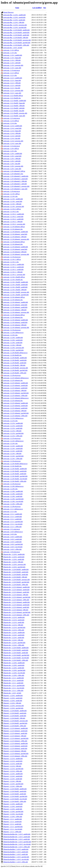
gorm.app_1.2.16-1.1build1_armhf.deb (15, 287)
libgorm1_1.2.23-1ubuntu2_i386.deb (15, 751)
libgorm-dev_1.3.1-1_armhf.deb (13, 683)
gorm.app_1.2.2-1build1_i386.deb (14, 106)
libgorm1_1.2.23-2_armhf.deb (13, 764)
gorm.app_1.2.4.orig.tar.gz (12, 146)
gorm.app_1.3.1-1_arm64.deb (13, 517)
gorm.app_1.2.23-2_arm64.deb (13, 426)
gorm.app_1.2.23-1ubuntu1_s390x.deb (15, 396)
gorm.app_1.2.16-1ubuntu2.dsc (13, 317)
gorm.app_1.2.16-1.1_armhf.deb (13, 270)
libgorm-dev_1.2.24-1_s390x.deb (14, 645)
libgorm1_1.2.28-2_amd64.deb (13, 804)
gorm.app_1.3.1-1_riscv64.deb (13, 524)
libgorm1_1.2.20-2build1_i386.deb (14, 718)
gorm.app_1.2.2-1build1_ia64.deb (14, 108)
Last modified (37, 8)
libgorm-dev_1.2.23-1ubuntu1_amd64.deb (17, 587)
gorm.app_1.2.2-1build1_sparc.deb (14, 116)
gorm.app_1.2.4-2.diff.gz (11, 121)
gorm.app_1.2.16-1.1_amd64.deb (14, 264)
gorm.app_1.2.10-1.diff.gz (12, 194)
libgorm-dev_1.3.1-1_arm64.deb (13, 680)
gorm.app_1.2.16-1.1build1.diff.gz (14, 277)
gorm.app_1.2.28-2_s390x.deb (13, 504)
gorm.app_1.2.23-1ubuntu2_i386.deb (15, 411)
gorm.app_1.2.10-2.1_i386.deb (13, 222)
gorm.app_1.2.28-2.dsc (11, 489)
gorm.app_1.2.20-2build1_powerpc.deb (16, 368)
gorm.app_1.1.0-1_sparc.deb (12, 68)
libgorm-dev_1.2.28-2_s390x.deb (14, 675)
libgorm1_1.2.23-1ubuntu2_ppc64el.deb (16, 754)
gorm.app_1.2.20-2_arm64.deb (13, 340)
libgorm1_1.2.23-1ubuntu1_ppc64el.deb (16, 738)
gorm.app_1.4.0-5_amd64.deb (13, 537)
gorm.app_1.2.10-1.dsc (11, 196)
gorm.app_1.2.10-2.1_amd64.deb (14, 214)
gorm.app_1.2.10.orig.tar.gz (12, 257)
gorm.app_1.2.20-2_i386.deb (12, 345)
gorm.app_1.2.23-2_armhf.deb (13, 428)
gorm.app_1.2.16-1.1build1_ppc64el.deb (16, 295)
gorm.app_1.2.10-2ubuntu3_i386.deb (15, 252)
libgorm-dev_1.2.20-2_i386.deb (13, 562)
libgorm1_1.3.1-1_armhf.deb (12, 824)
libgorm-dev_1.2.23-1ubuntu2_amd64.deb (17, 602)
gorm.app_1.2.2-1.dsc (10, 75)
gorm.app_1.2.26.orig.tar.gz (12, 484)
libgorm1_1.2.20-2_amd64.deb (13, 696)
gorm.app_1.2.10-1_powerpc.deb (14, 206)
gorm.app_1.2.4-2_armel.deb (12, 128)
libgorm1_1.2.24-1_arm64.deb (13, 776)
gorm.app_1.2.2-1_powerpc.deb (13, 91)
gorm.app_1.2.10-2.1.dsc (11, 212)
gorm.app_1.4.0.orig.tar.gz (12, 552)
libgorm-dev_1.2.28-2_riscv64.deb (14, 673)
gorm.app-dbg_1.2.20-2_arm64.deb (14, 17)
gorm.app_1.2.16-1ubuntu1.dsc (13, 300)
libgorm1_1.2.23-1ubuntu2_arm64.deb (15, 746)
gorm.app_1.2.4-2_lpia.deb (12, 138)
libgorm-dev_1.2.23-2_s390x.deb (14, 630)
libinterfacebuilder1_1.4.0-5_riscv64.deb (16, 859)
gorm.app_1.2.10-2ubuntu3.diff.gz (14, 242)
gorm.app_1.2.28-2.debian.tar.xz (13, 486)
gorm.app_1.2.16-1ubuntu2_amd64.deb (16, 320)
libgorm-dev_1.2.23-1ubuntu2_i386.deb (16, 610)
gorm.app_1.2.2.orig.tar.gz (12, 118)
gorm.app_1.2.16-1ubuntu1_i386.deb (15, 310)
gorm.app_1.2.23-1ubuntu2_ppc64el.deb (16, 413)
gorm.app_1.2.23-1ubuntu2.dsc (13, 401)
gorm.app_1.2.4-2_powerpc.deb (13, 141)
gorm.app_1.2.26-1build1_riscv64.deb (15, 479)
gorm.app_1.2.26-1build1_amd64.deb (15, 469)
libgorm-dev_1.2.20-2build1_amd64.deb (16, 570)
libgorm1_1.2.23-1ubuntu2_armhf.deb (15, 748)
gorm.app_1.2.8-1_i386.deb (12, 159)
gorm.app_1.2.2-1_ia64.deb (12, 85)
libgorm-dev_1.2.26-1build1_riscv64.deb (16, 658)
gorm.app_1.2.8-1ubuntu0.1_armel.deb (15, 179)
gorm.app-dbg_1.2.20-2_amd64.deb (15, 15)
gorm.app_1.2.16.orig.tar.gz (12, 330)
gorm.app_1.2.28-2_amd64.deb (13, 491)
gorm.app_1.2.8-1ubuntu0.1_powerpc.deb (16, 186)
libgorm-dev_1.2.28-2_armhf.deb (14, 668)
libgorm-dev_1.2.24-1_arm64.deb (14, 635)
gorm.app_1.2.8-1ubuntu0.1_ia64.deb (15, 184)
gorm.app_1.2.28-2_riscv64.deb (13, 501)
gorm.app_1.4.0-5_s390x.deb (12, 549)
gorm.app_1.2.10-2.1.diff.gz (12, 209)
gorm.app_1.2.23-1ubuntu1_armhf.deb (15, 388)
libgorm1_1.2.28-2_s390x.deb (13, 817)
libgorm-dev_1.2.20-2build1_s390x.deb (16, 585)
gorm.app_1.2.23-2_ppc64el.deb (13, 433)
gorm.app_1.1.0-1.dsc (10, 53)
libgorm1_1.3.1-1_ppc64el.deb (13, 827)
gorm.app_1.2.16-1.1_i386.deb (13, 272)
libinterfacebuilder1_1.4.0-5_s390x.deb (16, 862)
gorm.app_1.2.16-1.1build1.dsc (13, 280)
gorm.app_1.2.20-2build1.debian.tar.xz (15, 353)
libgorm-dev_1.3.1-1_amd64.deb (14, 678)
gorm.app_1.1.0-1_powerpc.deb (13, 65)
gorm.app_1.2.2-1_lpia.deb (12, 88)
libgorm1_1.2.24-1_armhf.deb (13, 779)
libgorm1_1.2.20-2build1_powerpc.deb (16, 721)
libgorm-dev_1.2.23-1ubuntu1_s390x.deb (16, 600)
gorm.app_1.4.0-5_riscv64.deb (13, 547)
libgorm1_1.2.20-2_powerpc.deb (14, 706)
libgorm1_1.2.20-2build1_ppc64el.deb (15, 723)
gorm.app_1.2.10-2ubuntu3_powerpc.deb (16, 254)
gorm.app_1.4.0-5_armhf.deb (12, 542)
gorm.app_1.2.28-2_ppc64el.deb (13, 499)
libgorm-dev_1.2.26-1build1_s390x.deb (16, 660)
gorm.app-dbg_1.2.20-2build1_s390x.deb (16, 45)
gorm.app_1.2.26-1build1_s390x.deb (15, 481)
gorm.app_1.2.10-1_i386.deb (12, 204)
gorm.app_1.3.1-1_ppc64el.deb (13, 522)
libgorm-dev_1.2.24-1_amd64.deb (14, 633)
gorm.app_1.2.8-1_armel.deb (12, 156)
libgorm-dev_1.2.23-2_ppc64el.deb (14, 627)
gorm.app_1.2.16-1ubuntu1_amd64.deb (16, 302)
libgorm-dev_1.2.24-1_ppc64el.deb (14, 643)
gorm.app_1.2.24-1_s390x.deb (13, 459)
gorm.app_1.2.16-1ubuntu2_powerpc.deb (16, 327)
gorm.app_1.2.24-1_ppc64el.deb (13, 456)
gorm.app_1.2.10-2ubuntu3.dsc (13, 244)
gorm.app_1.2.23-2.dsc (11, 421)
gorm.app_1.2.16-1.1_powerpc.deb (14, 275)
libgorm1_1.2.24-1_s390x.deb (13, 786)
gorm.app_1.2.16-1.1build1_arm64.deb (16, 285)
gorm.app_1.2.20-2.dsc (11, 335)
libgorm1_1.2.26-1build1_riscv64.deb (15, 799)
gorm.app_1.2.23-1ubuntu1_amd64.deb (16, 383)
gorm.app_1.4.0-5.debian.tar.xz (13, 532)
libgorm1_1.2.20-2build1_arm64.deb (15, 713)
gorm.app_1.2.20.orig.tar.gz (12, 375)
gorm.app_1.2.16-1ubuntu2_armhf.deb (15, 322)
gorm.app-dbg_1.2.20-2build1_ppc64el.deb (17, 43)
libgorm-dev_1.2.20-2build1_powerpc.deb (17, 580)
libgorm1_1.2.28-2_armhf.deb (13, 809)
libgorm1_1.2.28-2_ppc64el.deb (13, 812)
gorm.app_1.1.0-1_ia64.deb (12, 63)
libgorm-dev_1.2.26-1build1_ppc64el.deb (16, 655)
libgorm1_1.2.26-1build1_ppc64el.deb (15, 796)
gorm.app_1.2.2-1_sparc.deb (12, 93)
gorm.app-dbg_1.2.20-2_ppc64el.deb (15, 27)
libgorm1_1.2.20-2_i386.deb (12, 703)
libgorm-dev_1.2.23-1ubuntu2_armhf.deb (16, 607)
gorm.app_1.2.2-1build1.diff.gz (13, 96)
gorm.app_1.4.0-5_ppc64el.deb (13, 544)
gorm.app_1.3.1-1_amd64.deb (13, 514)
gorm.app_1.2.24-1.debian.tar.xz (13, 441)
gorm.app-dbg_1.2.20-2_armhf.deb (14, 20)
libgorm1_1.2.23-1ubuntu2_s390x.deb (15, 756)
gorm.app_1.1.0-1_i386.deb (12, 60)
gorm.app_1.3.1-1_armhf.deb (12, 519)
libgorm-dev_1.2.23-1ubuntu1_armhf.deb (16, 592)
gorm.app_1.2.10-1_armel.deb (13, 201)
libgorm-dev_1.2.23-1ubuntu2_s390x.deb (16, 615)
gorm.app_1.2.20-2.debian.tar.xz (13, 333)
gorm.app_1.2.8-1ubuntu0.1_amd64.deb (16, 176)
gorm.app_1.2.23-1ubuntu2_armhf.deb (15, 408)
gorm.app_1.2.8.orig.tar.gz (12, 191)
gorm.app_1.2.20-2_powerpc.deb (14, 348)
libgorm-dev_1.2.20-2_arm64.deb (14, 557)
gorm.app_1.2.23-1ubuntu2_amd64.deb (16, 403)
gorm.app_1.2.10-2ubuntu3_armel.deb (15, 249)
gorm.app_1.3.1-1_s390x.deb (12, 527)
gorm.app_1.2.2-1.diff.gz (11, 73)
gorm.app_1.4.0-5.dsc (10, 534)
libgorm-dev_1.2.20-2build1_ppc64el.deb (16, 582)
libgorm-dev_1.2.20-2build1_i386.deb (15, 577)
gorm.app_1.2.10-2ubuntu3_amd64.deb (16, 247)
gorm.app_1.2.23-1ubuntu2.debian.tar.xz (16, 398)
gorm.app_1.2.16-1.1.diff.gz (12, 259)
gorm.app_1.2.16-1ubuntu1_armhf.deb (15, 307)
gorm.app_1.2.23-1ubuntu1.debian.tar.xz (16, 378)
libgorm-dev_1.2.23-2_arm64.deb (14, 620)
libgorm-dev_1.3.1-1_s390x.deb (13, 691)
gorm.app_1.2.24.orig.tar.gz (12, 461)
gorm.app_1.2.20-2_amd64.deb (13, 338)
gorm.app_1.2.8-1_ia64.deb (12, 161)
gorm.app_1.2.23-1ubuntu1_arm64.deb (16, 385)
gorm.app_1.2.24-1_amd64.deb (13, 446)
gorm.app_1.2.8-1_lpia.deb (12, 164)
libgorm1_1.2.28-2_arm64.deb (13, 806)
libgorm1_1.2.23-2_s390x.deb (13, 771)
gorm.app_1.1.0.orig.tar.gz (12, 70)
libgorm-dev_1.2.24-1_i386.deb (13, 640)
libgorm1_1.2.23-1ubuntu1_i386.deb (15, 736)
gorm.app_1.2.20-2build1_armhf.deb (15, 363)
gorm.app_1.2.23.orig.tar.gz (12, 438)
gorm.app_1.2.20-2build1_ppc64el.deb (15, 370)
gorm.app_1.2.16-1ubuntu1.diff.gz (14, 297)
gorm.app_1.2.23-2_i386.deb (12, 431)
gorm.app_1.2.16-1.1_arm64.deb (14, 267)
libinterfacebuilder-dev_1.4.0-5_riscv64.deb (17, 844)
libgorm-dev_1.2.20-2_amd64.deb (14, 554)
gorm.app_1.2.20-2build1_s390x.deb (15, 373)
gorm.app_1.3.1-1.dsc (10, 512)
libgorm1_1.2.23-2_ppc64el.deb (13, 769)
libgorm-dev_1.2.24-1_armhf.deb (14, 638)
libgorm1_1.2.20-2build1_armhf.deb (15, 716)
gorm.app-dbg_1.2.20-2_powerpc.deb (15, 25)
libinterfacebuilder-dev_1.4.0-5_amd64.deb (17, 834)
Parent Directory (9, 12)
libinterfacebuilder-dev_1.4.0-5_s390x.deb (17, 847)
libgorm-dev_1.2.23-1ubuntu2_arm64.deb (16, 605)
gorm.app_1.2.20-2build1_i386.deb (14, 365)
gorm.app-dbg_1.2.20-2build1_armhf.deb (16, 35)
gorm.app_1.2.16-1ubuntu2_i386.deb (15, 325)
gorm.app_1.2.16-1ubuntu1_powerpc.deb (16, 312)
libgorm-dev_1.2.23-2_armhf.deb (14, 622)
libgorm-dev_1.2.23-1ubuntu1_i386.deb (16, 595)
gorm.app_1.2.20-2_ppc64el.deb (13, 350)
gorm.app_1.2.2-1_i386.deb (12, 83)
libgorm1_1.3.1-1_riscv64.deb (13, 829)
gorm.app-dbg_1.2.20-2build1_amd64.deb (16, 30)
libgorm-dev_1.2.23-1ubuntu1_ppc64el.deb (17, 597)
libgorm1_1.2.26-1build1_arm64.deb (15, 791)
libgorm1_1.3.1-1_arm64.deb (12, 822)
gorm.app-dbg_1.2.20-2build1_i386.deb (16, 38)
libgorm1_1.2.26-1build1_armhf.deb (15, 794)
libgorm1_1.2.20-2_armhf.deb (13, 701)
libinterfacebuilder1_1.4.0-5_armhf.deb (16, 854)
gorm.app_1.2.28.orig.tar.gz (12, 506)
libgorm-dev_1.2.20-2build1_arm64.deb (16, 572)
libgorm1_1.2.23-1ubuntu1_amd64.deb (16, 728)
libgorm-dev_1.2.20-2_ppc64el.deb (14, 567)
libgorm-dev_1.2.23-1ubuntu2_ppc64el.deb (17, 612)
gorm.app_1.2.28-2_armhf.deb (13, 496)
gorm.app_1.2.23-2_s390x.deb (13, 436)
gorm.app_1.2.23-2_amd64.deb (13, 423)
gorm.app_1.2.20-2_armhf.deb (13, 343)
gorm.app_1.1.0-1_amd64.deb (13, 55)
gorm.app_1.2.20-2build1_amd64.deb (15, 358)
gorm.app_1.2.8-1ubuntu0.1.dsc (13, 174)
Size (45, 8)
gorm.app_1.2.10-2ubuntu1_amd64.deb (16, 232)
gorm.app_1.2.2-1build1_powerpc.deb (15, 113)
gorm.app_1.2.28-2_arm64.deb (13, 494)
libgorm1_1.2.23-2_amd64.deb (13, 759)
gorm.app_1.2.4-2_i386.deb (12, 133)
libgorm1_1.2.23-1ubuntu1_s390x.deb (15, 741)
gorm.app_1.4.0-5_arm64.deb (13, 539)
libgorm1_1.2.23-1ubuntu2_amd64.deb (16, 743)
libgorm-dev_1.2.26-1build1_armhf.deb (16, 653)
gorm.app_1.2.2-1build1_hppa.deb (14, 103)
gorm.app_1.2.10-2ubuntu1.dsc (13, 229)
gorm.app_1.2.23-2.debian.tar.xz (13, 418)
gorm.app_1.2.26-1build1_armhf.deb (15, 474)
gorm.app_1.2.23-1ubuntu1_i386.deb (15, 391)
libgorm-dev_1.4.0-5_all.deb (12, 693)
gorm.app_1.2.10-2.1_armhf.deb (13, 219)
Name (17, 8)
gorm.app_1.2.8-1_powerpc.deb (13, 166)
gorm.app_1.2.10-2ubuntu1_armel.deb (15, 234)
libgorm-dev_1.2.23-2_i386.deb (13, 625)
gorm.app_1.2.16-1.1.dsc (11, 262)
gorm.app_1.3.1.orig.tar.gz (12, 529)
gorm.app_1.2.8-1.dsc (10, 151)
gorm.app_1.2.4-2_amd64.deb (13, 126)
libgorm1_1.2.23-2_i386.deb (12, 766)
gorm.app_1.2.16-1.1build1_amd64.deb (16, 282)
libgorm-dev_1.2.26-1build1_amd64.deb (16, 648)
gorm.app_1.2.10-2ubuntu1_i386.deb (15, 237)
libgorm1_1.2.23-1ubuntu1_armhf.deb (15, 733)
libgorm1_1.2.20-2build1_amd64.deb (15, 711)
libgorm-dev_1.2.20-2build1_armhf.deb (16, 575)
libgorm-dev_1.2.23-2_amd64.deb (14, 617)
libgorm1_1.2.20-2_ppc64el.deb (13, 708)
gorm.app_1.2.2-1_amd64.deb (13, 78)
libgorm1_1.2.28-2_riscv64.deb (13, 814)
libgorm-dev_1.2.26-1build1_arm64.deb (16, 650)
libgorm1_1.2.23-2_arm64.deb (13, 761)
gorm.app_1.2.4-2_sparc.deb (12, 143)
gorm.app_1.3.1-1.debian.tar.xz (13, 509)
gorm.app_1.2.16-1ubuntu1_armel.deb (15, 305)
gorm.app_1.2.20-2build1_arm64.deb (15, 360)
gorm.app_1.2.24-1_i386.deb (12, 454)
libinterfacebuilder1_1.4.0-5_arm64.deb (16, 852)
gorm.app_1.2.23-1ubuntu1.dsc (13, 380)
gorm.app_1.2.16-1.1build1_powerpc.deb (16, 292)
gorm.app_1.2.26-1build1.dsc (12, 466)
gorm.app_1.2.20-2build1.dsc (12, 355)
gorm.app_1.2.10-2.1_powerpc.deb (14, 224)
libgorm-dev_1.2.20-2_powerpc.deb (15, 564)
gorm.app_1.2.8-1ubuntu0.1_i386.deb (15, 181)
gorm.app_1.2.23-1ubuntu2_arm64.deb (16, 406)
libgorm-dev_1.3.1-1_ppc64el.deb (14, 685)
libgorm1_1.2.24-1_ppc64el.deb (13, 784)
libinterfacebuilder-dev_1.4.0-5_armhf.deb (17, 839)
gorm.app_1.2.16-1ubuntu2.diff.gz (14, 315)
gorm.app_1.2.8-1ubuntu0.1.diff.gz (14, 171)
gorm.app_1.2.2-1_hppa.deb (12, 80)
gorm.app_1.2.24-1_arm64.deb (13, 448)
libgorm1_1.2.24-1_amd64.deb (13, 774)
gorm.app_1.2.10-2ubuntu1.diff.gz (14, 227)
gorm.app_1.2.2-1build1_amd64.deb (15, 101)
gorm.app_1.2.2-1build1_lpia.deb (14, 111)
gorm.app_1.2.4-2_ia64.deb (12, 136)
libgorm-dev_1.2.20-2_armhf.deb (14, 559)
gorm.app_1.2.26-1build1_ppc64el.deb (15, 476)
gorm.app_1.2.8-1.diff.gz (11, 148)
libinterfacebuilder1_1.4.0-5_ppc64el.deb (16, 857)
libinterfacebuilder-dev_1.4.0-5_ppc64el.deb (17, 842)
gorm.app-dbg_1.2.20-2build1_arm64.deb (16, 33)
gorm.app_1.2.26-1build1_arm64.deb (15, 471)
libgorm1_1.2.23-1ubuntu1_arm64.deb (15, 731)
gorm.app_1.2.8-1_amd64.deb (13, 154)
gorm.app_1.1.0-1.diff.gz (11, 50)
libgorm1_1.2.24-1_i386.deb (12, 781)
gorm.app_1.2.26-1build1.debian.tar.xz (15, 464)
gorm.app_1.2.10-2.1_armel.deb (13, 217)
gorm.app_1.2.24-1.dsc (11, 443)
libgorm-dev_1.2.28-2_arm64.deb (14, 665)
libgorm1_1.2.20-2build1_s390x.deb (15, 726)
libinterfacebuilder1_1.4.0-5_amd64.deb (16, 849)
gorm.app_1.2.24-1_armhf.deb (13, 451)
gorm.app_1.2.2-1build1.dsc (12, 98)
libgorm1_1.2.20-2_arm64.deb (13, 698)
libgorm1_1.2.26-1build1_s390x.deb (15, 801)
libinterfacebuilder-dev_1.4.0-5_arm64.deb (17, 837)
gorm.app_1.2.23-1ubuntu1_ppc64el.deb (16, 393)
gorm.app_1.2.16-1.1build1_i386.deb (15, 290)
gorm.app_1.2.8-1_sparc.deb (12, 169)
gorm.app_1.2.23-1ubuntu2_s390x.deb (15, 416)
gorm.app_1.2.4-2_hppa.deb (12, 131)
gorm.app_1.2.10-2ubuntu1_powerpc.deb (16, 239)
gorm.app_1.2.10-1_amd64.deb (13, 199)
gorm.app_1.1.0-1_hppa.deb (12, 58)
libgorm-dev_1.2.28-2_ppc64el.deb (14, 670)
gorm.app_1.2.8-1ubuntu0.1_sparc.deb (15, 189)
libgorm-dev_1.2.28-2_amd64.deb (14, 663)
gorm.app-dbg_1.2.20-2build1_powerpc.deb (17, 40)
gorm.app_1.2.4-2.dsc (10, 123)
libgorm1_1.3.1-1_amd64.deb (13, 819)
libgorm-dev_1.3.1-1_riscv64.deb (14, 688)
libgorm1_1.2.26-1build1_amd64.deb (15, 789)
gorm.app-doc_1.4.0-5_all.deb (13, 48)
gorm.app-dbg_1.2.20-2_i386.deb (14, 22)
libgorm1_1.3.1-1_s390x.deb (12, 832)
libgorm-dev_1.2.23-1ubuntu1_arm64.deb (16, 590)
